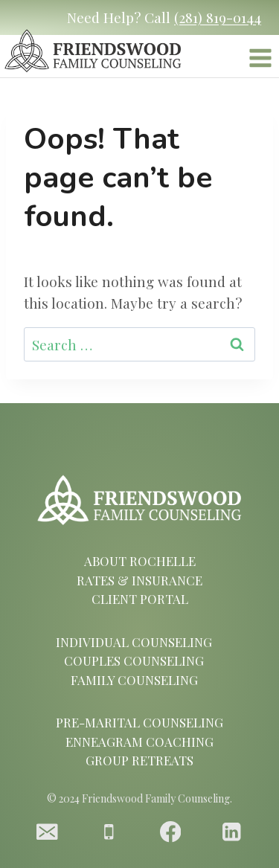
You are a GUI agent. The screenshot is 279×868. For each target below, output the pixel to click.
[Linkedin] (232, 832)
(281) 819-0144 (218, 17)
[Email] (47, 832)
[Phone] (109, 832)
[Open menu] (260, 60)
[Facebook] (170, 832)
